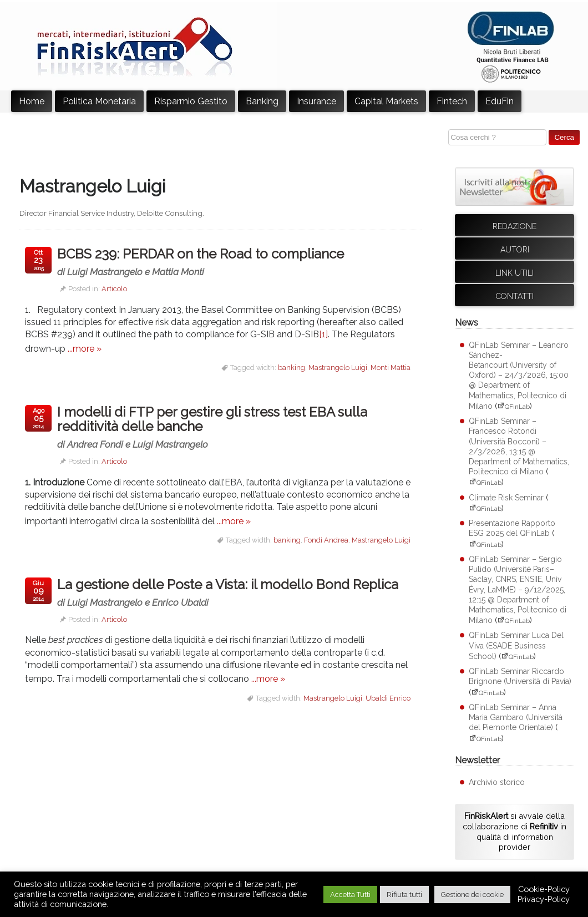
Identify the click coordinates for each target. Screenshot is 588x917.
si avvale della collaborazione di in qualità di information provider (514, 831)
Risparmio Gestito (191, 101)
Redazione (514, 226)
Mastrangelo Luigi (338, 368)
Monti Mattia (391, 368)
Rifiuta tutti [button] (404, 895)
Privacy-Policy (544, 899)
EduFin (500, 101)
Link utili (514, 273)
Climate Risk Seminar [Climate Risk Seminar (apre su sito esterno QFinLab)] (506, 498)
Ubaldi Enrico (388, 698)
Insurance (316, 101)
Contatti (515, 296)
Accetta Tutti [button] (350, 895)
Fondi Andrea (326, 540)
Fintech (452, 101)
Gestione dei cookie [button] (472, 895)
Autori (515, 250)
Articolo (114, 289)
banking (292, 368)
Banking (262, 101)
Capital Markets (386, 101)
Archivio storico (497, 782)
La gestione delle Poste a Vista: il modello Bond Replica (237, 592)
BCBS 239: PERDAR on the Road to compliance (214, 262)
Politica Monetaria (99, 101)
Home (32, 101)
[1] (323, 334)
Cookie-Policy (544, 889)
